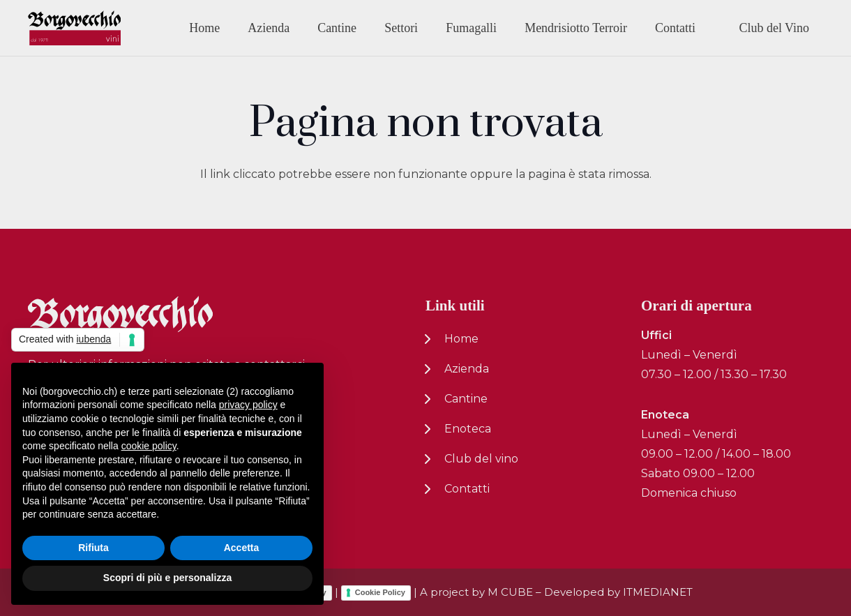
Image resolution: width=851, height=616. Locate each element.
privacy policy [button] (248, 405)
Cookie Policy (380, 592)
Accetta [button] (242, 548)
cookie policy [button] (149, 446)
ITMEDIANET (658, 592)
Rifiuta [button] (93, 548)
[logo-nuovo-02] (74, 28)
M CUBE (510, 592)
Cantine (466, 399)
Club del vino (481, 459)
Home (461, 339)
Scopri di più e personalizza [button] (167, 578)
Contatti (467, 489)
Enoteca (468, 429)
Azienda (467, 369)
